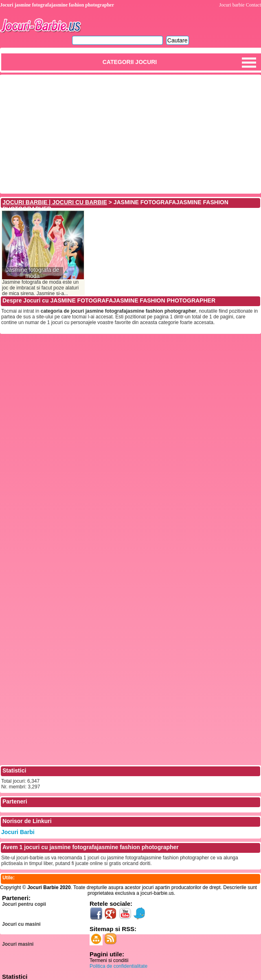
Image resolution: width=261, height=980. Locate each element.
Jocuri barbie (232, 5)
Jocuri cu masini (21, 924)
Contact (253, 5)
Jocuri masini (18, 944)
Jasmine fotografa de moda (33, 273)
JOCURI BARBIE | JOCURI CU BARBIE (55, 202)
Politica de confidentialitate (118, 966)
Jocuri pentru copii (24, 904)
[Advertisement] (130, 133)
